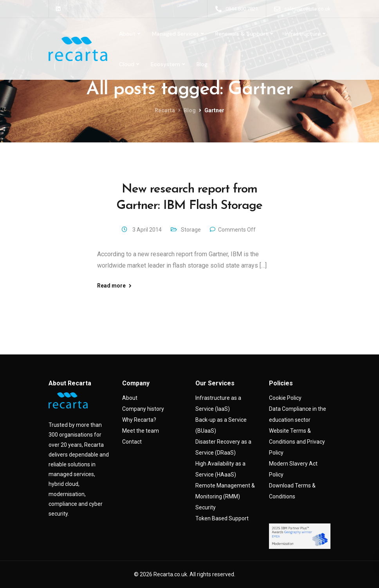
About (127, 34)
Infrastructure (303, 34)
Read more (111, 286)
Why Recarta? (139, 420)
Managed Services (175, 34)
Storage (191, 230)
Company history (143, 409)
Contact (132, 442)
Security (206, 507)
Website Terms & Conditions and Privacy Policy (297, 442)
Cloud (127, 64)
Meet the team (141, 431)
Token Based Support (222, 518)
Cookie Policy (285, 398)
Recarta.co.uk (170, 574)
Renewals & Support (242, 34)
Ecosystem (165, 64)
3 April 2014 (148, 230)
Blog (202, 64)
